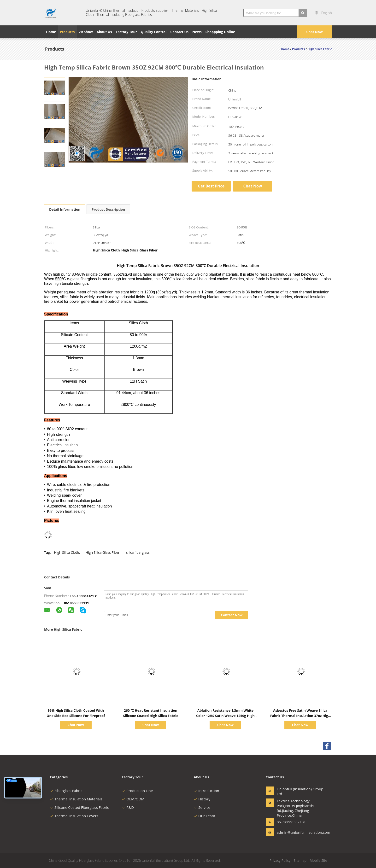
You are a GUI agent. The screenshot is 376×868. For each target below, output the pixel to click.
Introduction (206, 791)
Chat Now (314, 32)
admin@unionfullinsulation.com (292, 832)
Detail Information (65, 209)
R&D (128, 807)
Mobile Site (318, 860)
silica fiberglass (138, 552)
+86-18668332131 (84, 596)
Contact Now (232, 615)
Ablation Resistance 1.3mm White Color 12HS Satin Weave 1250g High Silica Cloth (225, 716)
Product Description (108, 209)
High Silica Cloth (66, 552)
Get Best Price (211, 186)
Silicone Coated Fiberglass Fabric (79, 807)
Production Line (137, 791)
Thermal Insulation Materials (76, 799)
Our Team (204, 816)
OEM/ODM (133, 799)
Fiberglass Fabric (66, 791)
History (202, 799)
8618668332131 (76, 603)
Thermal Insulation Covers (74, 816)
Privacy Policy (280, 860)
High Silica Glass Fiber (103, 552)
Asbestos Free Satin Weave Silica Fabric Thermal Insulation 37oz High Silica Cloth (300, 716)
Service (202, 807)
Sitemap (300, 860)
